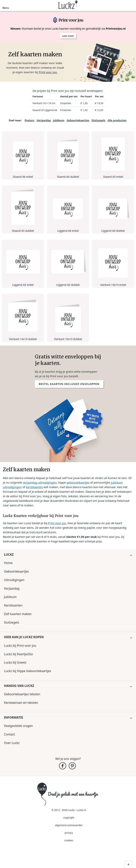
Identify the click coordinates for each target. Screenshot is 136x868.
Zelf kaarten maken (18, 614)
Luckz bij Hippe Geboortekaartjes (28, 671)
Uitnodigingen (14, 580)
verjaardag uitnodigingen (40, 482)
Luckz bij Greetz (15, 662)
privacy (69, 833)
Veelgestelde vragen (18, 726)
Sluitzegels (98, 120)
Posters (29, 120)
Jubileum (59, 120)
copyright (69, 818)
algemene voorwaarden (69, 825)
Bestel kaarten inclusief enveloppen (69, 384)
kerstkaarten (34, 487)
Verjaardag (44, 120)
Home (8, 563)
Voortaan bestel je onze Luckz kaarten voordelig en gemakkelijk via (68, 29)
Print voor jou (48, 72)
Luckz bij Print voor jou (20, 646)
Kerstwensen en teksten (21, 703)
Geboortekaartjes (78, 120)
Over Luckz (12, 743)
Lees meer (68, 36)
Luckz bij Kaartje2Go (18, 654)
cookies (69, 840)
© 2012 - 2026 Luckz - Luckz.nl (69, 810)
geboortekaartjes (78, 482)
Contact (9, 734)
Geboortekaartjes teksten (22, 694)
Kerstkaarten (13, 605)
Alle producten (117, 120)
